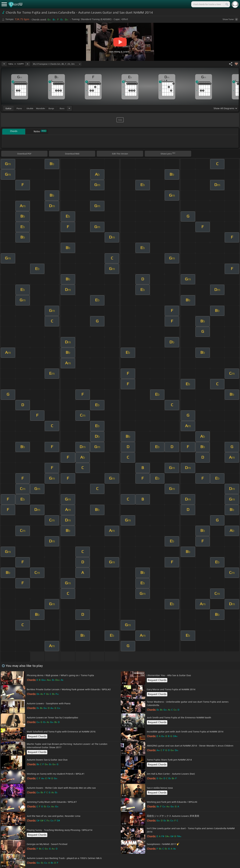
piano (19, 108)
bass (62, 108)
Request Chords (157, 680)
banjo (51, 108)
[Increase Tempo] (28, 64)
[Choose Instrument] (69, 108)
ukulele (30, 108)
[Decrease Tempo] (4, 64)
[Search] (227, 4)
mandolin (41, 108)
